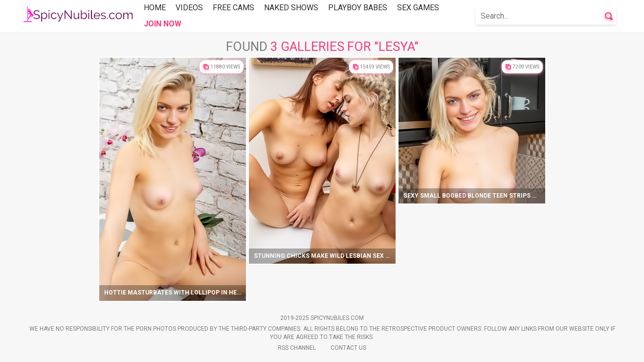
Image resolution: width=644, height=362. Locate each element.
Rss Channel (297, 348)
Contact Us (348, 348)
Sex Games (418, 8)
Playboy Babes (358, 8)
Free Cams (233, 8)
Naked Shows (291, 8)
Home (155, 8)
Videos (189, 8)
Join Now (163, 24)
